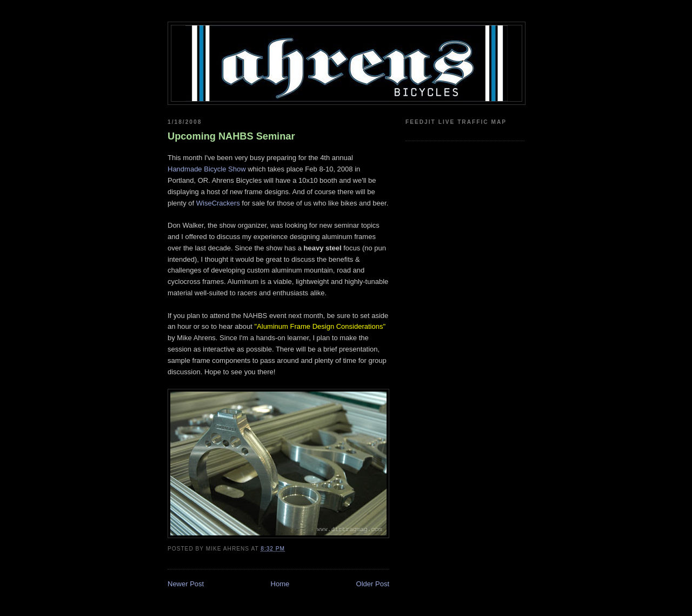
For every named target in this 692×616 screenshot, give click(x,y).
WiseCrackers (218, 203)
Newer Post (186, 584)
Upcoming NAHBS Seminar (231, 136)
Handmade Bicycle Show (207, 169)
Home (280, 584)
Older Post (373, 584)
